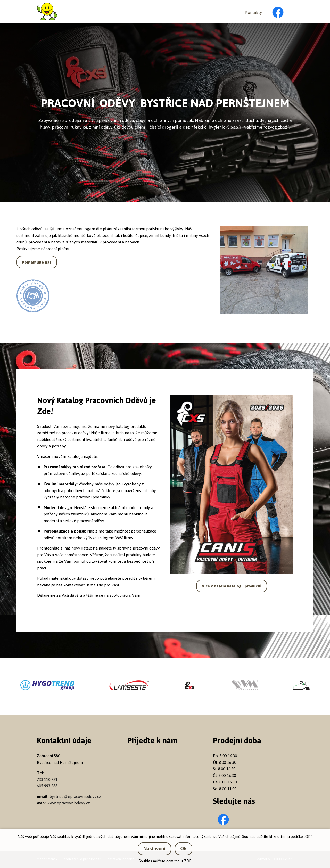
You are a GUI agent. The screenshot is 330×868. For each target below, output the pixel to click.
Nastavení (154, 849)
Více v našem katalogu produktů (232, 586)
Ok (184, 849)
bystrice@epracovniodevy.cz (75, 796)
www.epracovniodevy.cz (68, 803)
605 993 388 (47, 786)
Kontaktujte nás (37, 262)
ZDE (188, 861)
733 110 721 (47, 779)
